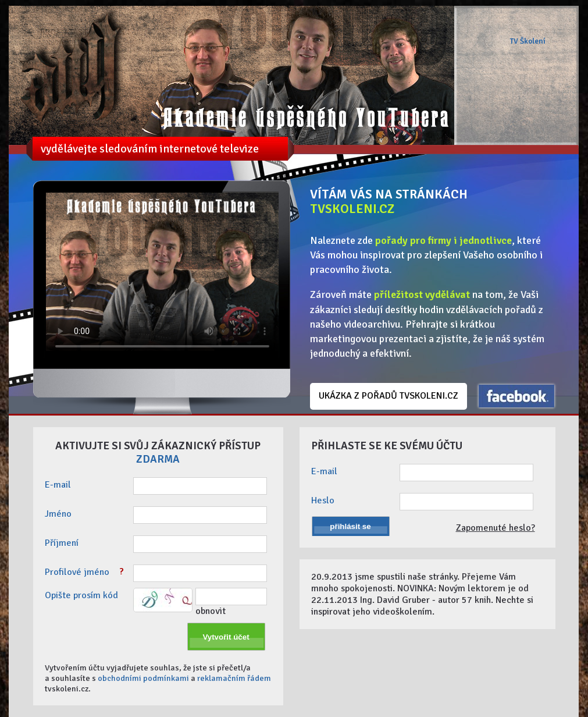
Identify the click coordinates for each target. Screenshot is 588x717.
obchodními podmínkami (143, 678)
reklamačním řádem (234, 678)
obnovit (211, 611)
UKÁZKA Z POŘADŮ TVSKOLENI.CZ (389, 396)
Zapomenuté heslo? (496, 528)
